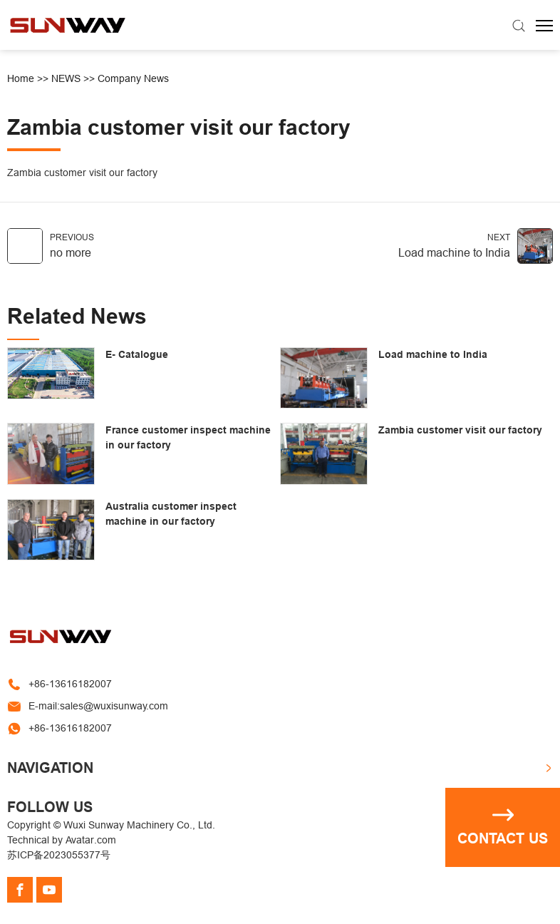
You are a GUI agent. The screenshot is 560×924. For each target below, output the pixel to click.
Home (21, 78)
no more (71, 252)
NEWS (66, 78)
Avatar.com (91, 840)
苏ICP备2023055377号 (59, 855)
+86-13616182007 (70, 684)
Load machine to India (454, 252)
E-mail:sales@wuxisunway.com (98, 706)
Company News (133, 78)
